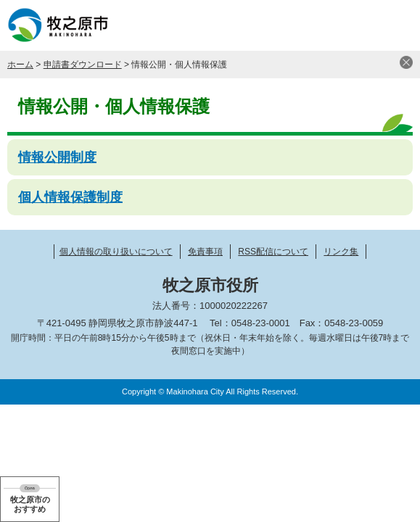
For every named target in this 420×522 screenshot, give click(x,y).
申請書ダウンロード (83, 65)
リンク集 (341, 252)
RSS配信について (273, 252)
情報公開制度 (57, 157)
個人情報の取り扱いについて (116, 252)
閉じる (406, 62)
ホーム (20, 65)
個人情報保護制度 (70, 197)
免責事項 (205, 252)
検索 (358, 25)
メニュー (395, 25)
